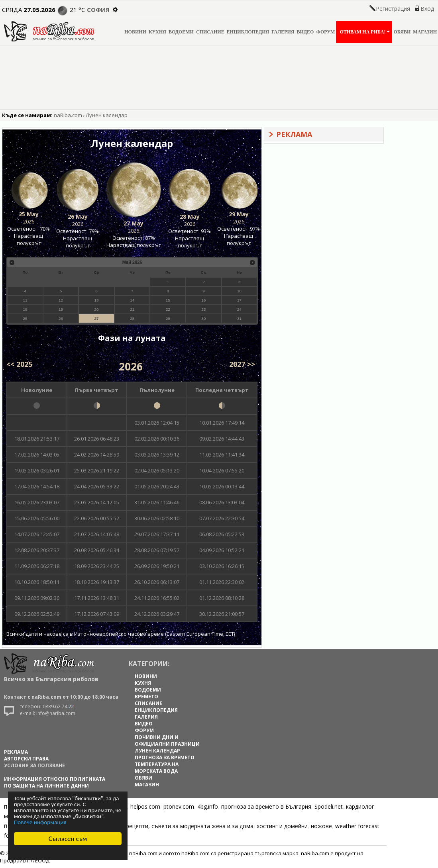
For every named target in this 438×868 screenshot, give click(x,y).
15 (168, 300)
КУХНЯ (157, 32)
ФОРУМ (325, 32)
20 (97, 309)
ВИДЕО (305, 32)
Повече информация (40, 822)
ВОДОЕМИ (181, 32)
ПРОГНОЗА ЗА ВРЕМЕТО (165, 757)
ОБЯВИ (402, 32)
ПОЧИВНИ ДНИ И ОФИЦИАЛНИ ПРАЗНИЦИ (167, 741)
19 (61, 309)
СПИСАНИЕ (210, 32)
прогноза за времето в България (266, 806)
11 (25, 300)
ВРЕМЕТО (146, 697)
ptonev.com (179, 806)
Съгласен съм (68, 839)
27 (97, 318)
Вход (427, 9)
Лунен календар (107, 115)
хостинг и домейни (282, 826)
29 (168, 318)
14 (132, 300)
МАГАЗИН (425, 32)
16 (203, 300)
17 (239, 300)
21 (132, 309)
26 (61, 318)
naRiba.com (68, 115)
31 (239, 318)
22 (168, 309)
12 (61, 300)
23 (203, 309)
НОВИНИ (135, 32)
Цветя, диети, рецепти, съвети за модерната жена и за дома (170, 826)
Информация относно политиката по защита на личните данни (55, 782)
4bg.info (208, 806)
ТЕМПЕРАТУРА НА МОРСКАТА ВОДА (157, 768)
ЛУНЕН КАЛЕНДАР (157, 751)
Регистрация (393, 9)
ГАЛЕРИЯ (283, 32)
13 (97, 300)
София (98, 10)
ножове (321, 826)
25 (25, 318)
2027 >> (242, 364)
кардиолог (360, 806)
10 (239, 291)
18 (25, 309)
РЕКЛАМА (16, 752)
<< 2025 (19, 364)
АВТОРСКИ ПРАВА (26, 759)
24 (239, 309)
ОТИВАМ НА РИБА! (364, 32)
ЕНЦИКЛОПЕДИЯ (248, 32)
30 (203, 318)
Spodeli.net (329, 806)
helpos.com (145, 806)
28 (132, 318)
